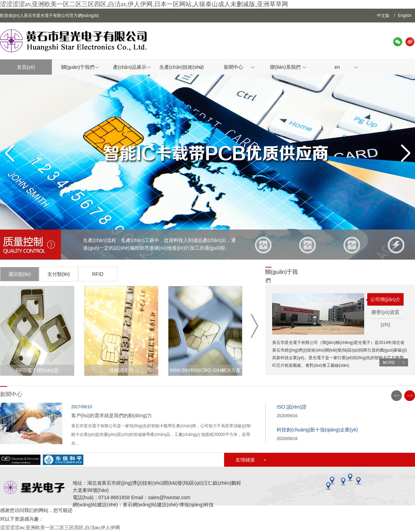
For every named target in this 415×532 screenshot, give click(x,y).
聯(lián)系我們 (285, 67)
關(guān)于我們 (78, 67)
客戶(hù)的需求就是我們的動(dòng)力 (112, 416)
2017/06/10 (82, 407)
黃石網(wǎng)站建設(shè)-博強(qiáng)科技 (168, 505)
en (337, 67)
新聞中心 (233, 67)
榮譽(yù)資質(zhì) (385, 314)
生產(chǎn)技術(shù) (182, 67)
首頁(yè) (26, 67)
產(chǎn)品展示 (130, 67)
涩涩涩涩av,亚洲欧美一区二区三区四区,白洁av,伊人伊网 (60, 528)
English (405, 16)
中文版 (383, 16)
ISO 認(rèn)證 (292, 407)
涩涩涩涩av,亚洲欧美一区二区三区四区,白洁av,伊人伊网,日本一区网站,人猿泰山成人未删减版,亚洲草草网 (144, 4)
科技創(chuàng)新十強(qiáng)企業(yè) (317, 430)
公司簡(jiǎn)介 (385, 299)
